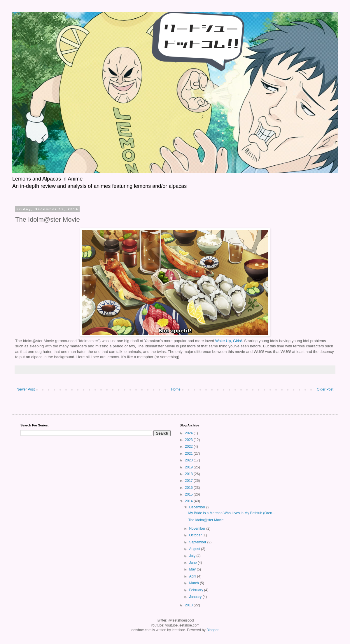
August (195, 549)
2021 (189, 454)
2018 (189, 474)
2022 (189, 447)
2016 (189, 488)
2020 (189, 460)
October (196, 535)
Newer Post (26, 389)
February (196, 590)
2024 (189, 433)
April (193, 576)
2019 (189, 467)
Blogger (212, 630)
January (196, 597)
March (194, 583)
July (193, 556)
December (198, 507)
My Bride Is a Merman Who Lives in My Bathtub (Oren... (231, 513)
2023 (189, 440)
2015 (189, 494)
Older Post (325, 389)
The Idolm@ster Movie (206, 520)
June (193, 563)
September (198, 542)
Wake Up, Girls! (229, 341)
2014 (189, 501)
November (198, 528)
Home (176, 389)
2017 (189, 481)
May (193, 569)
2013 (189, 605)
